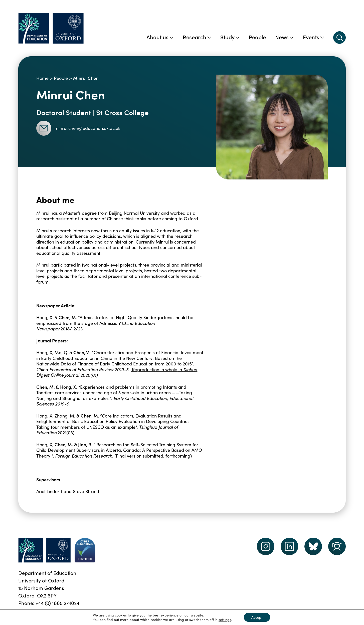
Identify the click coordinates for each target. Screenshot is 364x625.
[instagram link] (266, 546)
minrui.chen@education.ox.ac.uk (78, 128)
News (284, 37)
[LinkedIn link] (289, 546)
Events (313, 37)
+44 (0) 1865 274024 (57, 603)
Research (197, 37)
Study (230, 37)
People (257, 37)
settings (225, 619)
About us (160, 37)
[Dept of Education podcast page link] (313, 546)
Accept (257, 617)
